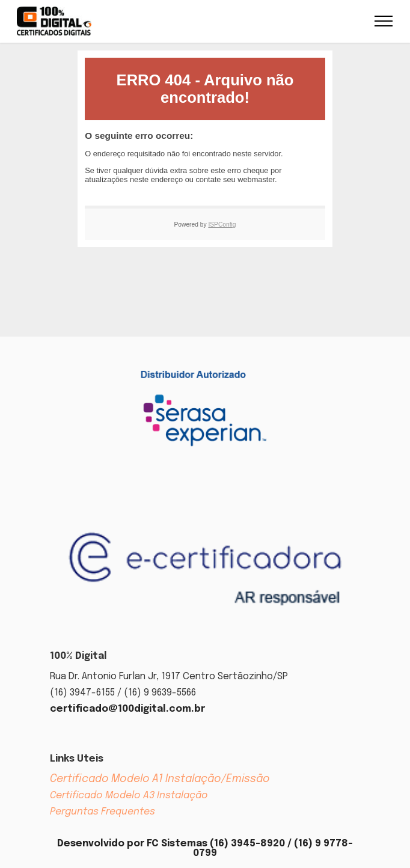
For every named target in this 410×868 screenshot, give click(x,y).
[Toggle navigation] (384, 21)
